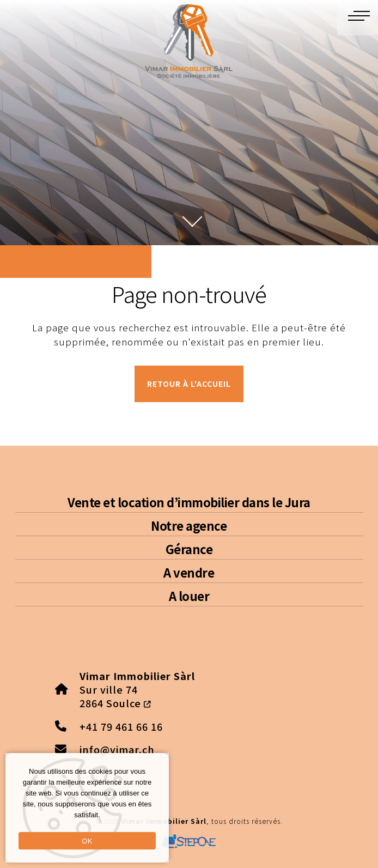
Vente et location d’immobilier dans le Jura (189, 502)
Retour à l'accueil (189, 384)
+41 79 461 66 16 (121, 726)
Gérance (189, 549)
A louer (189, 596)
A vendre (189, 572)
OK (87, 841)
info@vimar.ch (117, 749)
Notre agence (189, 525)
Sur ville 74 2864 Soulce (137, 689)
